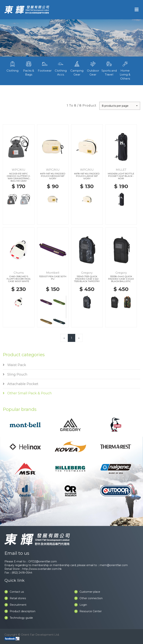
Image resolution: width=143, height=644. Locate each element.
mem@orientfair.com (114, 565)
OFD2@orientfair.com (43, 561)
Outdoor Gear (93, 68)
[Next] (79, 338)
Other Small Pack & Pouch (118, 38)
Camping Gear (77, 68)
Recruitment (15, 605)
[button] (120, 106)
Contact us (14, 592)
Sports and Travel (109, 68)
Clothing (12, 66)
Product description (20, 611)
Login (81, 605)
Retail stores (15, 598)
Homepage (33, 38)
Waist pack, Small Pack (82, 38)
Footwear (45, 66)
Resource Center (88, 611)
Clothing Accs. (61, 68)
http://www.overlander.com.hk (42, 569)
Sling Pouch (15, 374)
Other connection (88, 598)
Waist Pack (14, 365)
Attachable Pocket (21, 384)
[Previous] (64, 338)
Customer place (87, 592)
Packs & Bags (54, 38)
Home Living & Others (125, 70)
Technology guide (19, 618)
